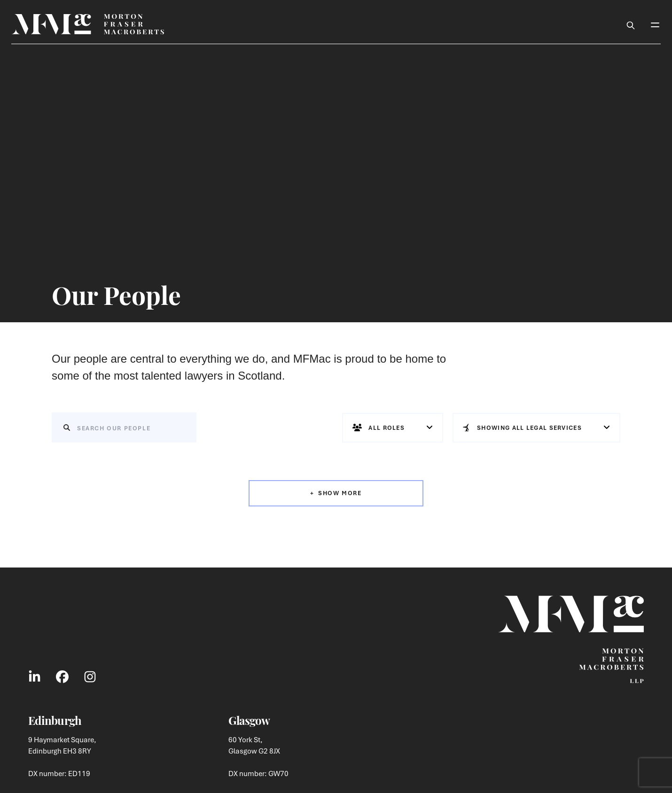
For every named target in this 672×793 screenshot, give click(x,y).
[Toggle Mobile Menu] (655, 24)
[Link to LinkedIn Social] (35, 676)
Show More (340, 493)
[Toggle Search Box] (631, 24)
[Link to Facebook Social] (62, 676)
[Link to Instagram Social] (90, 676)
